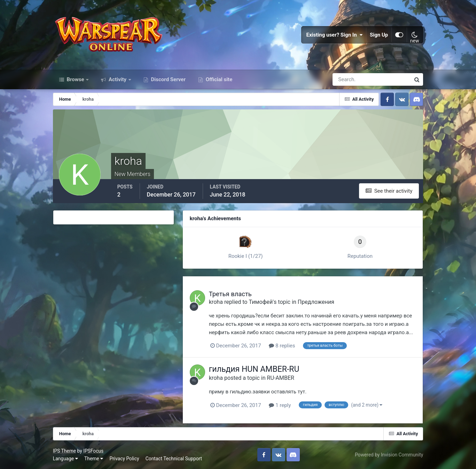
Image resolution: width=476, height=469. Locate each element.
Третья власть (230, 294)
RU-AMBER (281, 378)
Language (65, 459)
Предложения (316, 302)
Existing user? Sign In (334, 35)
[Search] (348, 79)
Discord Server (168, 79)
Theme (94, 459)
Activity (118, 79)
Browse (76, 79)
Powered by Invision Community (389, 455)
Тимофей (261, 302)
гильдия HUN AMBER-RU (254, 369)
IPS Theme (64, 451)
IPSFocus (93, 451)
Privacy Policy (124, 459)
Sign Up (379, 35)
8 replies (282, 346)
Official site (218, 79)
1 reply (280, 405)
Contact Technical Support (174, 459)
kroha (216, 302)
